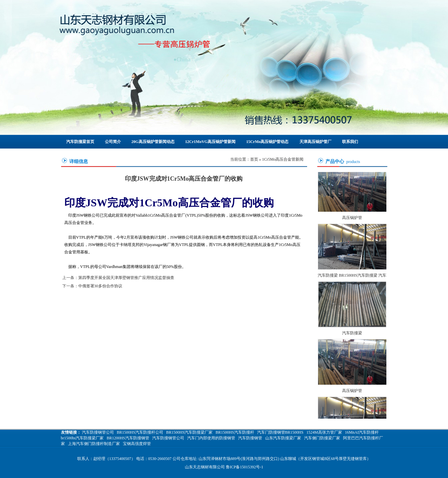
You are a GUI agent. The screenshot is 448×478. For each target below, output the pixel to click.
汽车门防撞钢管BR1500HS (280, 432)
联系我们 (350, 142)
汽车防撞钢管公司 (98, 432)
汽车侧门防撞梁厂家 (322, 438)
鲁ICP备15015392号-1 (245, 467)
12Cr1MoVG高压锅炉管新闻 (210, 142)
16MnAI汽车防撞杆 (362, 432)
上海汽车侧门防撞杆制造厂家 (94, 444)
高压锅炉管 (352, 218)
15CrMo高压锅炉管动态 (267, 142)
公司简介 (113, 142)
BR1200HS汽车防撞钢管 (128, 438)
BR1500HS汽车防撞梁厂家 (189, 432)
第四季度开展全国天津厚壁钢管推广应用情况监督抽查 (126, 278)
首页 (254, 159)
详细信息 (79, 161)
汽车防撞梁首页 (80, 142)
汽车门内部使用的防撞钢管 (211, 438)
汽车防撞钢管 (250, 438)
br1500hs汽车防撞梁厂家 (82, 438)
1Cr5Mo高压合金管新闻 (283, 159)
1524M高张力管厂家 (324, 432)
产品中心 (335, 161)
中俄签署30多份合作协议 (100, 286)
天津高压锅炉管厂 (315, 142)
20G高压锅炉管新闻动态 (153, 142)
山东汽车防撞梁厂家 (283, 438)
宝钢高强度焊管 (137, 444)
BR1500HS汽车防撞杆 (235, 432)
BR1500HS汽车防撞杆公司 (140, 432)
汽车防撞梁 (352, 334)
